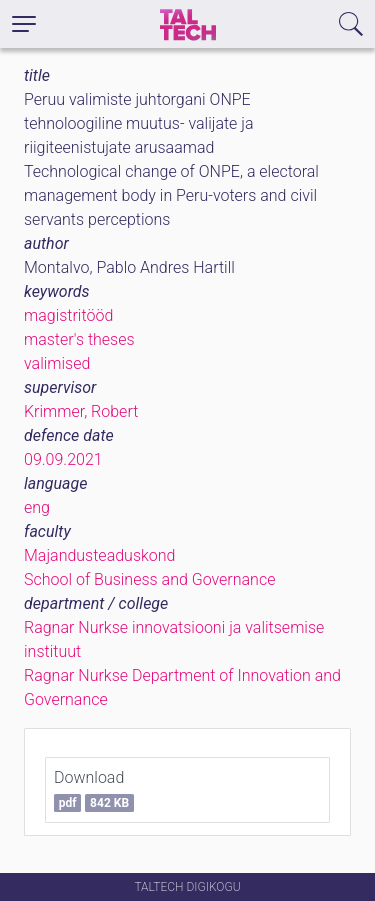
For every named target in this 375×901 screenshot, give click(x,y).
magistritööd (68, 315)
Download (94, 790)
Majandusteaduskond (99, 555)
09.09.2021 (63, 459)
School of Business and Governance (149, 579)
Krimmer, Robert (81, 411)
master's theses (79, 339)
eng (37, 507)
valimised (57, 363)
